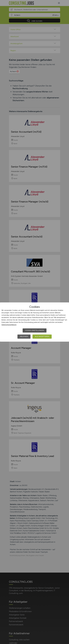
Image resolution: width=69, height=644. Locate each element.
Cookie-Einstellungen (35, 330)
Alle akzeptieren (42, 337)
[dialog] (34, 322)
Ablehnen (24, 337)
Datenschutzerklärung (9, 325)
